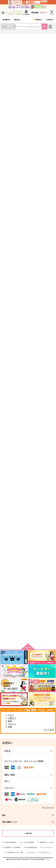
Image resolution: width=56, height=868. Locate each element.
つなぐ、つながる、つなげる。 (45, 128)
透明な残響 (25, 127)
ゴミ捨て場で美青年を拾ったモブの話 (9, 329)
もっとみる (49, 730)
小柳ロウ (12, 718)
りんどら (12, 724)
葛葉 (10, 721)
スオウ (11, 715)
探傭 (10, 727)
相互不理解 (43, 261)
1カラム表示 (52, 89)
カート (9, 159)
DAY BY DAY (7, 460)
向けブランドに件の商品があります (28, 637)
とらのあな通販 (7, 36)
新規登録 (35, 13)
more (48, 859)
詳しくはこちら (48, 807)
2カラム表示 (47, 89)
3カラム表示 (42, 89)
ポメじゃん (25, 529)
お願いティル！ (8, 261)
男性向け (38, 20)
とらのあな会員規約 (28, 842)
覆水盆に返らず (8, 127)
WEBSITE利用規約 (10, 842)
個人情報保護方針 (32, 847)
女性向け (49, 20)
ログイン (44, 13)
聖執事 (41, 461)
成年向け (17, 20)
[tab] (8, 81)
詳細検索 (50, 26)
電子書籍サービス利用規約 (12, 847)
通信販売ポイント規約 (47, 842)
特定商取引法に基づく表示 (15, 852)
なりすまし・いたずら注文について (40, 852)
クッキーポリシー (48, 847)
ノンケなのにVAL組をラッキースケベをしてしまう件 (46, 531)
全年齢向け (7, 20)
